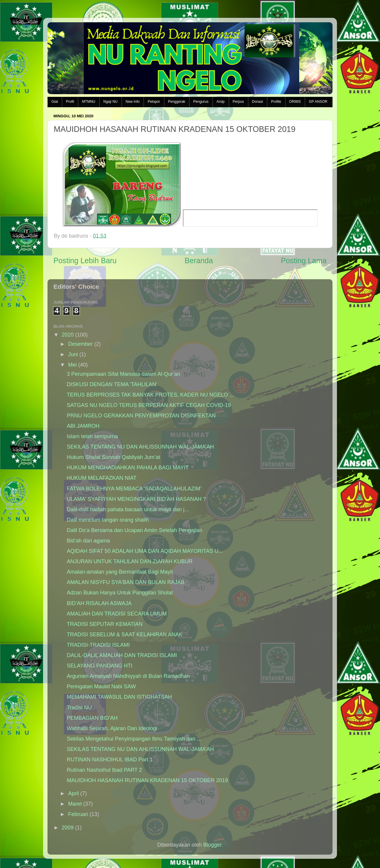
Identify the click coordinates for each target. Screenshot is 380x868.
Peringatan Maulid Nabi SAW (101, 686)
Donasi (258, 102)
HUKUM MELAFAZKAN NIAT (102, 478)
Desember (80, 344)
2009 (68, 828)
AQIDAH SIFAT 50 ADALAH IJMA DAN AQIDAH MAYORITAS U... (145, 551)
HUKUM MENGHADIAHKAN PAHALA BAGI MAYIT (128, 468)
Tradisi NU (79, 708)
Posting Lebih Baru (85, 261)
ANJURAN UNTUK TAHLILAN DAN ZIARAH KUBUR (130, 561)
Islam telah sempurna (92, 436)
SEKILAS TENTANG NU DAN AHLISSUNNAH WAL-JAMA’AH (140, 447)
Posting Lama (304, 261)
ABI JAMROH (83, 426)
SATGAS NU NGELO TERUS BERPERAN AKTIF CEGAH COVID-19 (149, 405)
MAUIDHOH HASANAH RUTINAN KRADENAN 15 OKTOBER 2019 (147, 780)
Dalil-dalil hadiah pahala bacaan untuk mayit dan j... (128, 509)
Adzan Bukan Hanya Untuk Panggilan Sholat (120, 593)
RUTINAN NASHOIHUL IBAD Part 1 (110, 760)
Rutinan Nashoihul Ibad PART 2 (104, 770)
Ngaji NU (110, 102)
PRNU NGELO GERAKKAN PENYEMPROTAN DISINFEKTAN (141, 416)
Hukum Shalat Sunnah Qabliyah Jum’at (113, 457)
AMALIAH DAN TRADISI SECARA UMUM (117, 614)
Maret (75, 804)
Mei (72, 365)
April (73, 793)
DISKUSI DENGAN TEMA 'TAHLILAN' (112, 384)
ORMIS (295, 102)
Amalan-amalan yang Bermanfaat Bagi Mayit (120, 572)
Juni (73, 354)
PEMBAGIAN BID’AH (92, 718)
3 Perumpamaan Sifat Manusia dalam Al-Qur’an (123, 374)
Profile (276, 102)
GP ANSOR (318, 102)
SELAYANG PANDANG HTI (100, 666)
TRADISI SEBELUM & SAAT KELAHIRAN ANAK (125, 635)
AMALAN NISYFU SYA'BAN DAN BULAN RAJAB (126, 582)
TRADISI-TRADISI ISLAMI (98, 645)
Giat (55, 102)
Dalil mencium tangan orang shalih (108, 520)
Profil (70, 102)
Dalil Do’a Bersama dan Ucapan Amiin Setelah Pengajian (134, 530)
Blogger (212, 845)
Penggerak (177, 102)
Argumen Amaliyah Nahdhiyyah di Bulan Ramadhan (128, 676)
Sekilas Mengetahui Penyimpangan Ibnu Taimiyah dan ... (134, 739)
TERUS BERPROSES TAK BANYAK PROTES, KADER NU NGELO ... (150, 395)
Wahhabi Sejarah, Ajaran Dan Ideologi (112, 728)
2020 (68, 335)
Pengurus (201, 102)
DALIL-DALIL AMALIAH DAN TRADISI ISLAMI (122, 655)
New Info (133, 102)
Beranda (199, 261)
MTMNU (89, 102)
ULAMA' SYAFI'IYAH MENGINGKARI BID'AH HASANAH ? (136, 499)
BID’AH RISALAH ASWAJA (99, 603)
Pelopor (154, 102)
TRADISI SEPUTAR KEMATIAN (105, 624)
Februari (78, 814)
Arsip (220, 102)
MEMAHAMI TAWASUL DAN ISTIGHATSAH (119, 697)
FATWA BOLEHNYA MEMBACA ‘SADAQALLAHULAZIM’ (134, 489)
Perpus (238, 102)
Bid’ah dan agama (88, 541)
